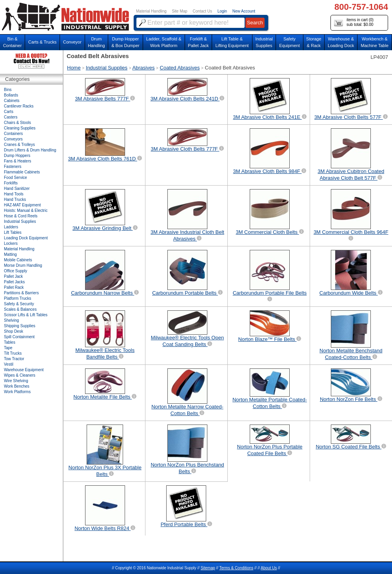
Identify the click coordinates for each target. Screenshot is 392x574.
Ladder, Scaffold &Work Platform (164, 42)
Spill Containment (19, 337)
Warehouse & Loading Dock (341, 42)
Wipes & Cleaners (20, 375)
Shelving (11, 320)
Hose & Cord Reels (21, 216)
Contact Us (202, 11)
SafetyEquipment (289, 42)
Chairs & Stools (17, 123)
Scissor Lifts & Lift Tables (26, 315)
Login (222, 11)
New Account (244, 11)
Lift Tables (13, 232)
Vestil (9, 364)
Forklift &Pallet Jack (198, 42)
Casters (11, 117)
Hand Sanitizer (17, 189)
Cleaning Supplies (20, 128)
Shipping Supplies (20, 326)
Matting (10, 254)
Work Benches (17, 386)
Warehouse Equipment (24, 370)
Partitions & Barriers (21, 293)
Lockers (11, 243)
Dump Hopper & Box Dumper (125, 42)
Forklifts (11, 183)
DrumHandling (96, 42)
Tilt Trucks (13, 353)
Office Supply (15, 271)
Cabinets (12, 101)
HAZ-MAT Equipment (22, 205)
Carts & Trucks (42, 42)
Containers (13, 134)
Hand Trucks (15, 200)
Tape (8, 348)
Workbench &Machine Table (375, 42)
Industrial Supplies (107, 68)
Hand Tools (14, 194)
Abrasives (143, 68)
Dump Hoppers (17, 156)
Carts (9, 112)
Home (74, 68)
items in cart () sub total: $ (354, 23)
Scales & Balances (20, 309)
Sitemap (208, 568)
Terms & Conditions (236, 568)
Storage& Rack (314, 42)
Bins (8, 90)
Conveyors (13, 139)
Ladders (11, 227)
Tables (10, 342)
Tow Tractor (14, 359)
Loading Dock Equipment (26, 238)
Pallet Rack (14, 287)
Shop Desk (14, 331)
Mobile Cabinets (18, 260)
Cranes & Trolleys (19, 145)
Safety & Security (19, 304)
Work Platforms (17, 392)
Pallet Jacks (14, 282)
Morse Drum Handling (23, 265)
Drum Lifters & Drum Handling (30, 150)
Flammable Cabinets (22, 172)
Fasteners (13, 167)
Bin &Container (13, 42)
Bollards (11, 95)
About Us (269, 568)
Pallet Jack (13, 276)
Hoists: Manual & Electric (26, 210)
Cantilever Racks (19, 106)
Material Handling (151, 11)
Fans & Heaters (17, 161)
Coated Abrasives (180, 68)
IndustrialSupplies (264, 42)
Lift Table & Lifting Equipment (232, 42)
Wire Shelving (16, 381)
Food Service (15, 178)
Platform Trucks (17, 298)
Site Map (179, 11)
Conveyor (72, 42)
